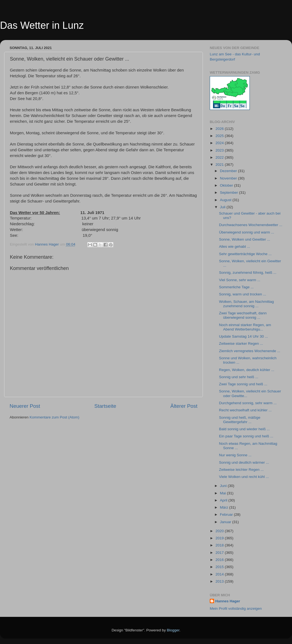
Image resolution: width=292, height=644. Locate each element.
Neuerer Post (25, 406)
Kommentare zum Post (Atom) (55, 417)
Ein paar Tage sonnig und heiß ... (246, 436)
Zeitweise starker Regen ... (241, 344)
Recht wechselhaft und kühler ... (245, 410)
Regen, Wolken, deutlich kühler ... (247, 370)
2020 (220, 531)
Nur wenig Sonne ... (235, 455)
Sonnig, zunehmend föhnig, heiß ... (248, 273)
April (224, 500)
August (226, 200)
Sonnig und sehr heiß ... (239, 377)
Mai (223, 493)
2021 (220, 165)
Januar (226, 522)
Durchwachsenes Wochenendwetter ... (251, 225)
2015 (220, 567)
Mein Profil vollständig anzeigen (236, 609)
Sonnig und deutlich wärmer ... (244, 462)
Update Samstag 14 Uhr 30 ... (244, 336)
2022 (220, 157)
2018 (220, 545)
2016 (220, 560)
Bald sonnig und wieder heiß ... (244, 429)
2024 (220, 143)
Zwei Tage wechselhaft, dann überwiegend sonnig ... (243, 315)
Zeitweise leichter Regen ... (241, 470)
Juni (224, 486)
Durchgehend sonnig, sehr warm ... (248, 403)
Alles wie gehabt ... (235, 247)
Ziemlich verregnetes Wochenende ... (250, 351)
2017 (220, 553)
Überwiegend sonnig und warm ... (247, 232)
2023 (220, 150)
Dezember (229, 171)
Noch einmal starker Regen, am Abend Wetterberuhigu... (245, 327)
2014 (220, 574)
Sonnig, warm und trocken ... (243, 294)
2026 (220, 129)
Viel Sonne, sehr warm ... (240, 280)
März (225, 507)
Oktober (227, 185)
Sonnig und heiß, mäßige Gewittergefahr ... (240, 420)
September (229, 193)
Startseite (105, 406)
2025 (220, 136)
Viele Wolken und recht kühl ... (244, 477)
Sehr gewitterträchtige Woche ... (245, 254)
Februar (227, 515)
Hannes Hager (228, 601)
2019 (220, 538)
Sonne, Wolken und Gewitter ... (245, 239)
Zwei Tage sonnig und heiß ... (243, 384)
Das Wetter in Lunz (42, 25)
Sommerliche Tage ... (236, 287)
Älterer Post (184, 406)
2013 (220, 581)
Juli (223, 207)
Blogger (173, 630)
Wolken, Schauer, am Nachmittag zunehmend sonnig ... (246, 304)
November (229, 178)
